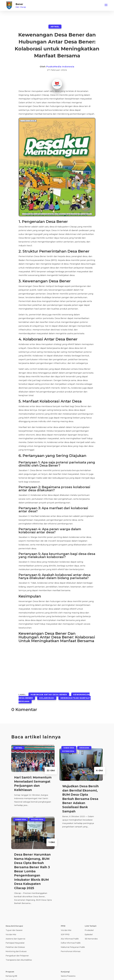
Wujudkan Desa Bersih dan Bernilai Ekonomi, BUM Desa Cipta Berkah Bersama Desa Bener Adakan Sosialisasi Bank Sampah (81, 799)
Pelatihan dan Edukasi (15, 947)
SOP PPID (65, 934)
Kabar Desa (21, 820)
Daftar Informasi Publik (71, 943)
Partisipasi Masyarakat (15, 943)
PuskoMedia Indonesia (60, 67)
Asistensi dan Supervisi (15, 939)
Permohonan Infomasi (71, 951)
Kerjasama (84, 748)
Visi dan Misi (11, 934)
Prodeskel (89, 930)
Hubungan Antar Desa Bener (49, 695)
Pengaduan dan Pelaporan (17, 956)
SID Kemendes (91, 939)
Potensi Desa (37, 820)
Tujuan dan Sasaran (14, 930)
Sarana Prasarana (68, 976)
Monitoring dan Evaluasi (16, 951)
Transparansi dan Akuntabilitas (19, 960)
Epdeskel (89, 934)
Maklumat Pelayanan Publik (73, 947)
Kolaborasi (47, 698)
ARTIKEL (55, 27)
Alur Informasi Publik (70, 939)
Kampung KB (11, 976)
